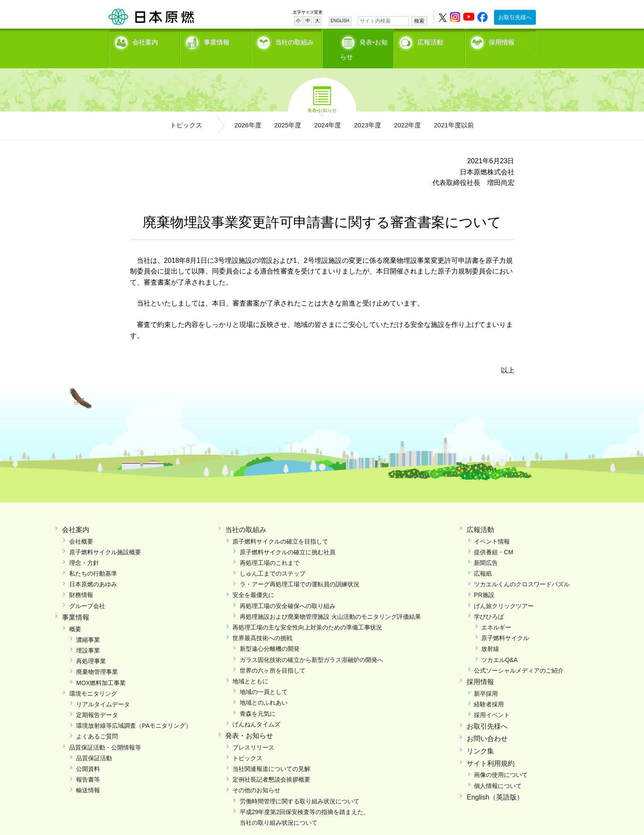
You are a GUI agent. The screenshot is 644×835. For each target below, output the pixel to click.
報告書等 (88, 766)
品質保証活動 (94, 744)
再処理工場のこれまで (270, 549)
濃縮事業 (88, 626)
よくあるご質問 (97, 723)
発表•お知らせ (366, 41)
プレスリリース (253, 733)
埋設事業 (88, 637)
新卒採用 (486, 679)
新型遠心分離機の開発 (270, 635)
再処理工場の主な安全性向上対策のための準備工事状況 (307, 614)
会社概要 (81, 527)
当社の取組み (294, 41)
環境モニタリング (93, 679)
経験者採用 (489, 691)
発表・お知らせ (249, 722)
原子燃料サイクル (505, 624)
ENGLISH (340, 21)
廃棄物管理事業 (97, 658)
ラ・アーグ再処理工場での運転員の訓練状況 (300, 570)
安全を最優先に (253, 581)
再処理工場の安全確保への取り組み (288, 592)
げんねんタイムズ (256, 710)
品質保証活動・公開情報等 (105, 733)
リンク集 (480, 737)
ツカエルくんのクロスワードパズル (522, 570)
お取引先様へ (515, 17)
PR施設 (484, 581)
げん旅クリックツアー (504, 592)
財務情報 (81, 581)
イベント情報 (492, 527)
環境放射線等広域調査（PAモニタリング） (134, 712)
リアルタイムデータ (103, 691)
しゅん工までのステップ (273, 560)
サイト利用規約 (491, 749)
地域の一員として (264, 678)
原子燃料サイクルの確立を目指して (280, 527)
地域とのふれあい (264, 689)
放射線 (490, 635)
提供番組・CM (494, 538)
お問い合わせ (487, 725)
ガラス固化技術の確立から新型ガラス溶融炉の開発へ (312, 646)
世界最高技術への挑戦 (262, 624)
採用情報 (502, 41)
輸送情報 (88, 776)
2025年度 (288, 111)
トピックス (186, 111)
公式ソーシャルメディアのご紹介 (519, 656)
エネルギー (496, 614)
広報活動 (430, 41)
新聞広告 (486, 549)
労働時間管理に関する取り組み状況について (300, 787)
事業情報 (217, 41)
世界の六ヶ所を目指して (273, 656)
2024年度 (328, 111)
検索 (419, 21)
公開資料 (88, 755)
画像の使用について (501, 761)
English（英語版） (495, 784)
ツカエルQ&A (500, 646)
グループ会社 (87, 592)
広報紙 (483, 560)
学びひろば (489, 603)
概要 (75, 615)
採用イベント (492, 701)
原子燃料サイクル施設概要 (105, 538)
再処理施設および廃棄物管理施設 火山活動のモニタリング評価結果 (330, 603)
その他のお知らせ (256, 776)
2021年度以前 (454, 111)
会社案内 (145, 41)
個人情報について (498, 772)
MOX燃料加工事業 (101, 669)
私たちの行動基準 (93, 560)
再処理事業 (91, 647)
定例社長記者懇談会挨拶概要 (271, 766)
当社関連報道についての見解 (271, 755)
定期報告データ (97, 701)
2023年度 (368, 111)
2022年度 (407, 111)
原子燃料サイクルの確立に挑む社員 (288, 538)
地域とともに (250, 667)
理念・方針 (84, 549)
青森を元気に (258, 700)
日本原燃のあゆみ (93, 570)
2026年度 (248, 111)
